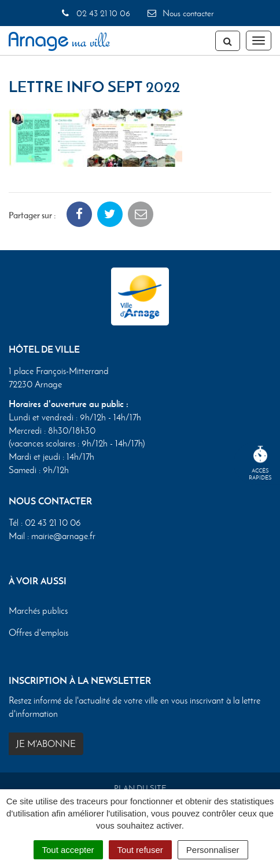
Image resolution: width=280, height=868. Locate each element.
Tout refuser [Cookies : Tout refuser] (140, 850)
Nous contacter (180, 13)
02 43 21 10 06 (95, 13)
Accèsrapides (260, 464)
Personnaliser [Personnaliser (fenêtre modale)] (213, 850)
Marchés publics (38, 611)
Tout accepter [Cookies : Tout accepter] (68, 850)
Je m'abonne (46, 744)
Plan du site (140, 788)
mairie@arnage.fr (63, 536)
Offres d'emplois (38, 633)
